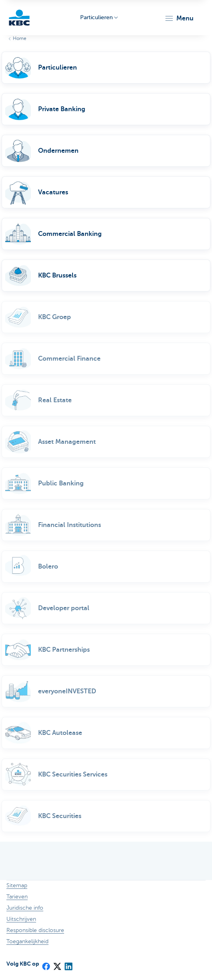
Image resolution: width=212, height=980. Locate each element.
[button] (179, 18)
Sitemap (17, 885)
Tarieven (17, 897)
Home (20, 38)
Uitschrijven (21, 919)
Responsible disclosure (35, 930)
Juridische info (25, 908)
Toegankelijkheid (27, 941)
